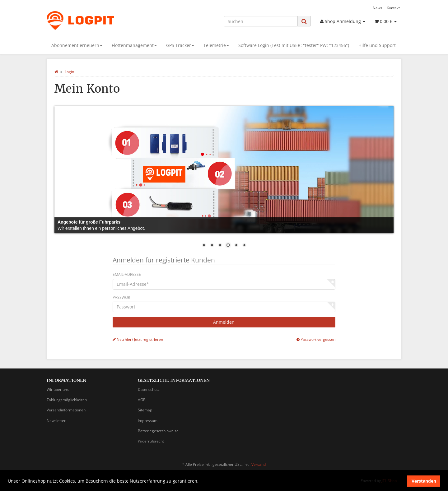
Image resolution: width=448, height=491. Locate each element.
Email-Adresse (127, 274)
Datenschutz (149, 389)
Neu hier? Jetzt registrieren (138, 339)
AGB (142, 400)
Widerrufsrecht (151, 441)
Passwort (122, 297)
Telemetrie (216, 45)
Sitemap (145, 410)
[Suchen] (261, 21)
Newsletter (56, 421)
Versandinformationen (66, 410)
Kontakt (393, 8)
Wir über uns (58, 389)
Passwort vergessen (316, 339)
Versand (259, 464)
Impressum (148, 421)
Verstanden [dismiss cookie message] (424, 481)
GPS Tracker (180, 45)
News (378, 8)
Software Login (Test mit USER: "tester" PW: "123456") (294, 45)
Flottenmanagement (134, 45)
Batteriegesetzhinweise (158, 431)
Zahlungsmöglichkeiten (67, 400)
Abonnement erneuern (77, 45)
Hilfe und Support (377, 45)
